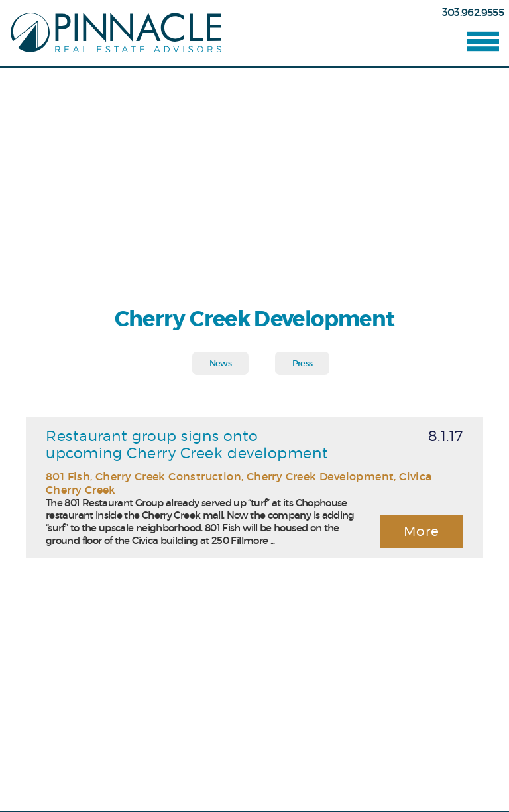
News (220, 363)
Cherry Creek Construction (168, 476)
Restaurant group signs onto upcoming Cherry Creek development (187, 444)
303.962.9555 (473, 12)
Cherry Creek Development (320, 476)
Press (303, 363)
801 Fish (68, 476)
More (422, 531)
